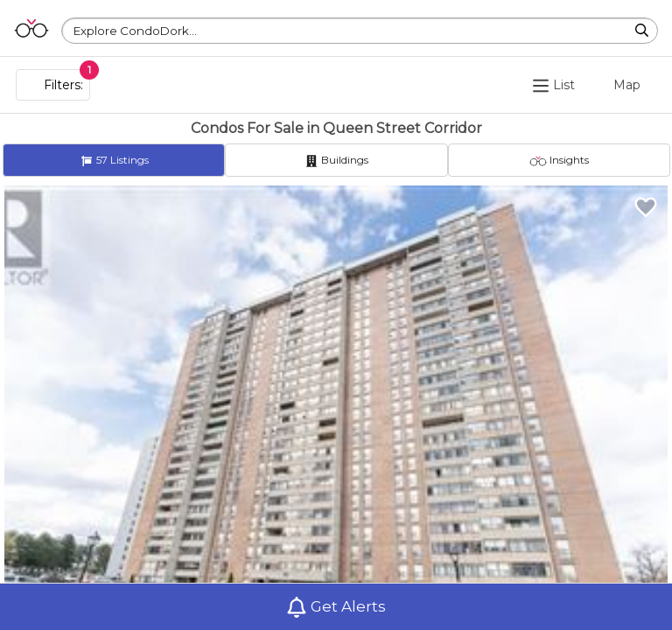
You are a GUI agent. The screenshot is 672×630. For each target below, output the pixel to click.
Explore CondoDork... (135, 31)
